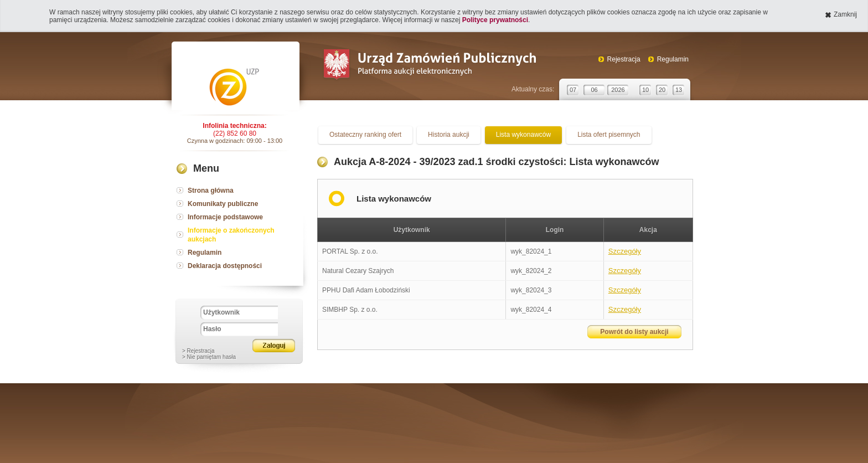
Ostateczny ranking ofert (365, 135)
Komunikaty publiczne (223, 204)
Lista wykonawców (523, 135)
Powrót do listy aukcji (634, 332)
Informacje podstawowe (225, 217)
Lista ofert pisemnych (609, 135)
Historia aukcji (449, 135)
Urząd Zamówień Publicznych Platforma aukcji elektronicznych (429, 66)
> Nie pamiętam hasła (209, 357)
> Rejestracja (198, 351)
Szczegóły (625, 251)
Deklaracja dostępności (225, 266)
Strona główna (211, 191)
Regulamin (673, 59)
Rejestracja (624, 59)
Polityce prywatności (495, 20)
